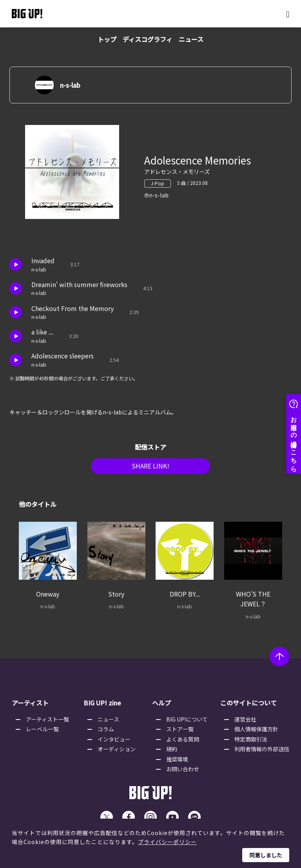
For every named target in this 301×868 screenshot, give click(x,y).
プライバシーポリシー (167, 842)
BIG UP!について (187, 722)
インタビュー (114, 741)
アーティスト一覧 (47, 722)
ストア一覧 (180, 732)
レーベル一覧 (42, 732)
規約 (172, 752)
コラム (106, 732)
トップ (107, 39)
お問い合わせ (183, 772)
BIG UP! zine (102, 706)
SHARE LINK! (150, 469)
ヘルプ (161, 706)
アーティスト (30, 706)
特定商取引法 (251, 741)
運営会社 (245, 722)
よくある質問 (183, 741)
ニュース (191, 39)
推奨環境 (177, 761)
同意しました (266, 855)
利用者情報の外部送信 (262, 752)
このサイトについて (248, 706)
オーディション (117, 752)
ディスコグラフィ (148, 39)
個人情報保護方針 (256, 732)
